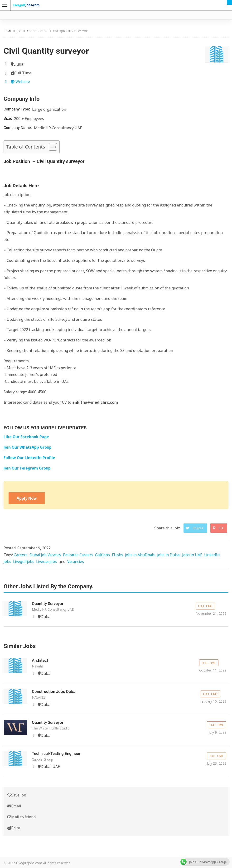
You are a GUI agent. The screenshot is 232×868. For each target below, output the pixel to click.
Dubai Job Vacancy (46, 555)
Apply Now (27, 498)
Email (14, 805)
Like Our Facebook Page (27, 437)
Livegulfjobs (24, 562)
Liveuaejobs (48, 562)
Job (19, 31)
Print (14, 827)
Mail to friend (22, 816)
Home (7, 31)
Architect (41, 660)
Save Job (17, 794)
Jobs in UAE (197, 555)
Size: (8, 118)
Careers (21, 555)
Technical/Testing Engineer (58, 753)
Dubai (230, 2)
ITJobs (120, 555)
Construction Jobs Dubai (55, 691)
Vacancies (78, 562)
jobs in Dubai (173, 555)
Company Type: (17, 109)
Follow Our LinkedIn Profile (29, 458)
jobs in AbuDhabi (143, 555)
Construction (37, 31)
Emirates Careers (80, 555)
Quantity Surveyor (49, 603)
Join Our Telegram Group (27, 468)
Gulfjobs (105, 555)
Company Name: (18, 128)
